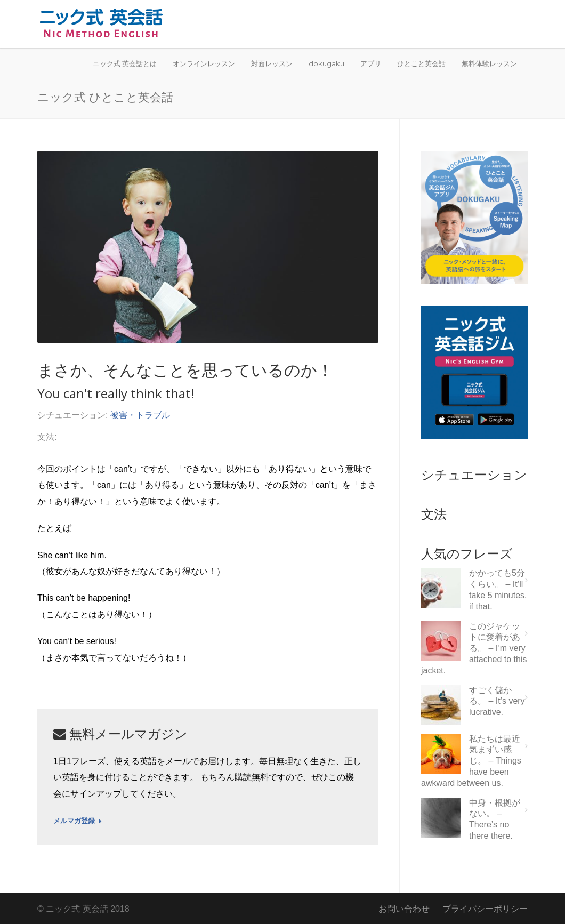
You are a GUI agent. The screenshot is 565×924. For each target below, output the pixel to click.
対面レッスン (272, 63)
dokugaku (326, 63)
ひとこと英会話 (421, 63)
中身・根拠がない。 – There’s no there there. (495, 819)
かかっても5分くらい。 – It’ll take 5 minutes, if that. (498, 589)
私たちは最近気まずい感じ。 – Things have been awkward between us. (471, 761)
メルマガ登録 (78, 821)
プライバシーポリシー (485, 909)
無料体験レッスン (489, 63)
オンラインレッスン (204, 63)
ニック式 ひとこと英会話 (105, 97)
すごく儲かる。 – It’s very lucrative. (497, 701)
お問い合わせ (404, 909)
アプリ (371, 63)
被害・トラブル (140, 415)
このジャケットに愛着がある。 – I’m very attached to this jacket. (474, 648)
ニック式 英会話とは (125, 63)
